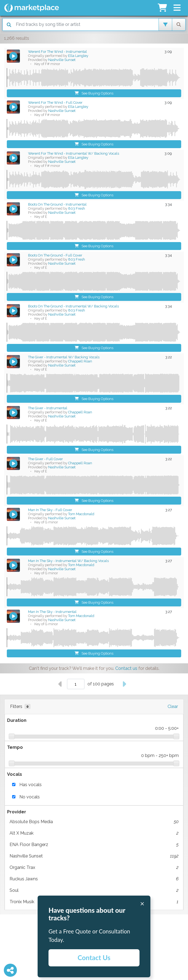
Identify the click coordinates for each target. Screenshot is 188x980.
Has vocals (31, 785)
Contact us (126, 668)
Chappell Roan (80, 361)
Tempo (15, 747)
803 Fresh (77, 208)
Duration (17, 720)
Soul (94, 890)
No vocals (30, 797)
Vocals (15, 774)
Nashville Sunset (94, 856)
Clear (173, 706)
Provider (17, 812)
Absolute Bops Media (94, 822)
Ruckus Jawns (94, 879)
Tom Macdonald (81, 514)
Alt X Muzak (94, 833)
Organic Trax (94, 868)
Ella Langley (78, 56)
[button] (177, 8)
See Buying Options (94, 93)
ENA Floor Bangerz (94, 845)
